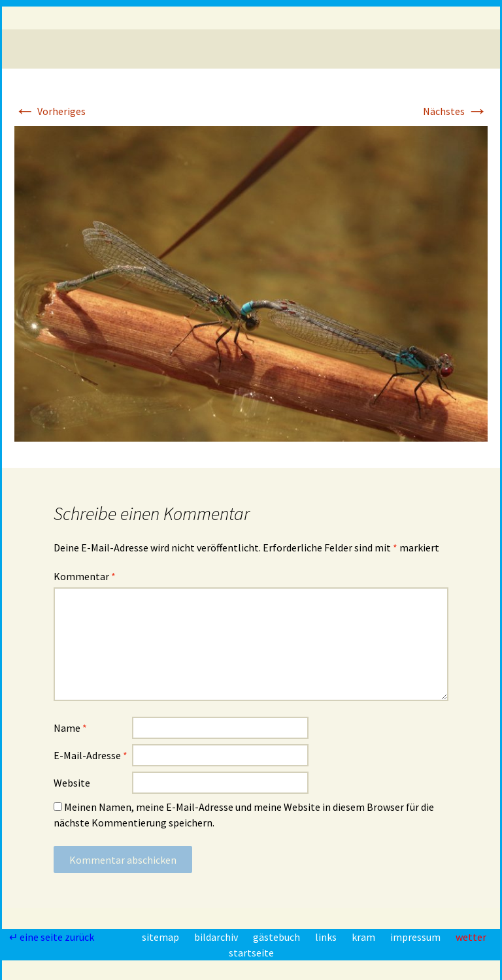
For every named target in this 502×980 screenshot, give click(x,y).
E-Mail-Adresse (91, 755)
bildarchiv (217, 937)
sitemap (161, 937)
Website (72, 783)
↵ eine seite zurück (53, 937)
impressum (416, 937)
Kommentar (85, 576)
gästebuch (277, 937)
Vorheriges (50, 111)
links (327, 937)
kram (364, 937)
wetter (471, 937)
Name (70, 728)
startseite (251, 953)
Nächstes (455, 111)
